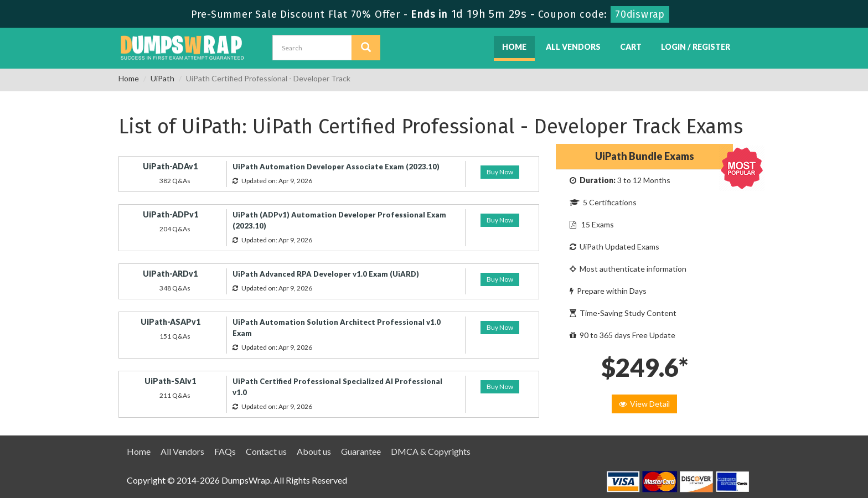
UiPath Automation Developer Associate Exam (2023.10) (336, 167)
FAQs (225, 451)
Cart (631, 47)
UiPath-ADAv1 (170, 166)
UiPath (162, 78)
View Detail (644, 404)
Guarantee (361, 451)
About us (314, 451)
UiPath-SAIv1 (170, 381)
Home (514, 47)
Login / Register (696, 47)
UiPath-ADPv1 (170, 214)
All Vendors (573, 47)
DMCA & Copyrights (431, 451)
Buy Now (500, 172)
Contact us (266, 451)
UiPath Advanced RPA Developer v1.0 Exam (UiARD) (326, 274)
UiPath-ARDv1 (170, 274)
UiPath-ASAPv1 (170, 322)
